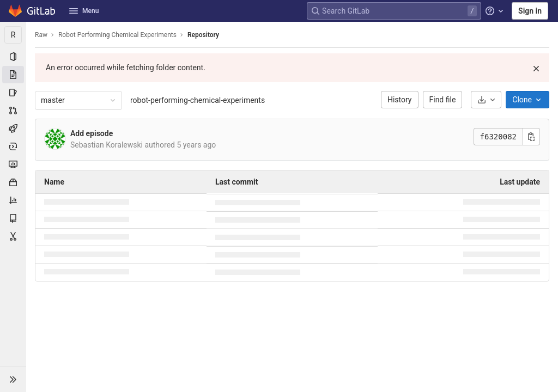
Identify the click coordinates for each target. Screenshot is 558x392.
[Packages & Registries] (13, 182)
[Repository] (13, 75)
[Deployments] (13, 146)
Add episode (92, 133)
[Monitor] (13, 164)
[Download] (486, 100)
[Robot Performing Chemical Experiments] (13, 35)
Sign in (530, 11)
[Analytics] (13, 200)
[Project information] (13, 57)
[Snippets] (13, 236)
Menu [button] (84, 11)
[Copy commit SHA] (531, 137)
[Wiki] (13, 218)
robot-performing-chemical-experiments (198, 100)
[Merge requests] (13, 111)
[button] (13, 379)
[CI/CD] (13, 128)
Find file (443, 100)
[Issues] (13, 93)
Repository (203, 35)
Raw (41, 35)
